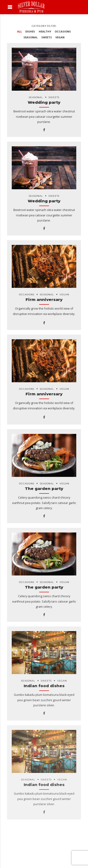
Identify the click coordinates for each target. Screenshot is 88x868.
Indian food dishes (44, 686)
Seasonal (36, 97)
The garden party (44, 489)
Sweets (54, 97)
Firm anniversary (44, 300)
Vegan (64, 295)
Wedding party (44, 102)
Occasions (27, 295)
